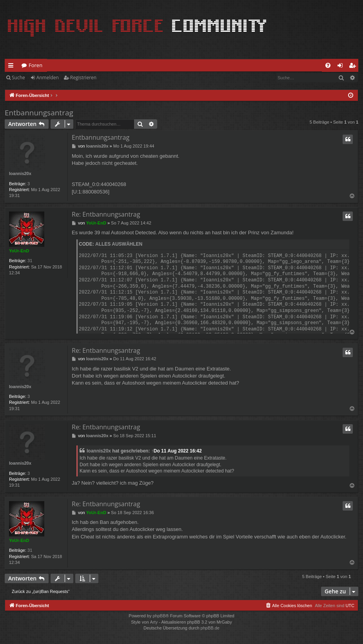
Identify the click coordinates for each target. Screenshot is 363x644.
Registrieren (83, 78)
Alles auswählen (119, 244)
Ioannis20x (20, 173)
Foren (35, 65)
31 (30, 261)
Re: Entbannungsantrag (106, 214)
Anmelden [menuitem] (342, 67)
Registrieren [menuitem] (354, 67)
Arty (154, 622)
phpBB (159, 616)
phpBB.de (210, 628)
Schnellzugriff (12, 67)
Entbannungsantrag (39, 113)
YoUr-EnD (19, 251)
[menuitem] (328, 65)
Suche (18, 78)
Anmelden (48, 78)
